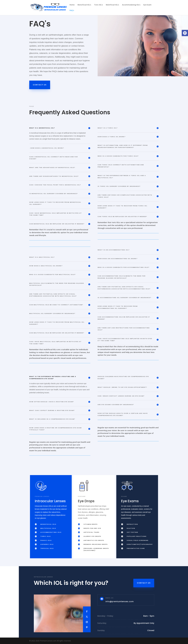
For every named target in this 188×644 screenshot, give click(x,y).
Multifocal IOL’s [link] (112, 5)
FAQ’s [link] (72, 11)
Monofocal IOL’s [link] (84, 5)
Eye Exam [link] (147, 5)
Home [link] (72, 5)
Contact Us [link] (40, 85)
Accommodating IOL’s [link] (131, 5)
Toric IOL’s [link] (98, 5)
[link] (185, 33)
